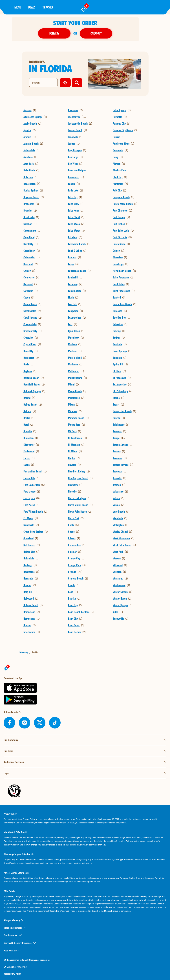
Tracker (48, 7)
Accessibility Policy (12, 974)
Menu (18, 7)
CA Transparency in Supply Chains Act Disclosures (27, 960)
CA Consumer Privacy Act (15, 967)
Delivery (64, 33)
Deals (32, 7)
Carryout (106, 33)
